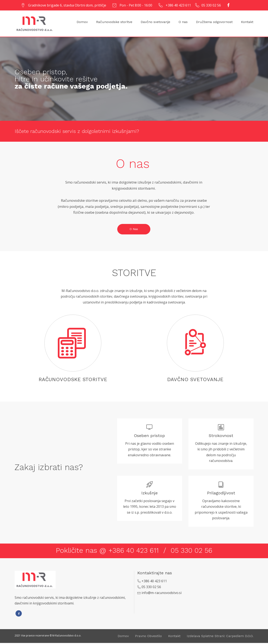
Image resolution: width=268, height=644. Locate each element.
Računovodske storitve (114, 22)
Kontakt (247, 22)
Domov (82, 22)
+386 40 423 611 (178, 5)
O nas (183, 22)
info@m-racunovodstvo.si (162, 594)
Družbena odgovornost (214, 22)
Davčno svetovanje (155, 22)
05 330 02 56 (211, 5)
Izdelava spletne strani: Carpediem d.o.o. (220, 637)
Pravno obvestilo (148, 637)
